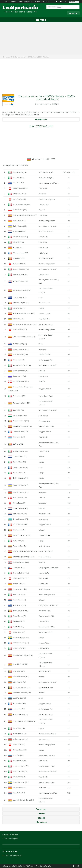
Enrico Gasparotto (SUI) (21, 478)
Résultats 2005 (41, 119)
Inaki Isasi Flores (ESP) (20, 355)
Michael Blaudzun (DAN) (21, 381)
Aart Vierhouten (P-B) (20, 513)
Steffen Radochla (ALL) (21, 739)
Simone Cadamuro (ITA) (21, 269)
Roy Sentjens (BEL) (19, 530)
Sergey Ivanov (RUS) (20, 376)
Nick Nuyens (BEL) (19, 258)
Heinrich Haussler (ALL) (21, 492)
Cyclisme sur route (19, 57)
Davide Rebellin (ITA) (20, 194)
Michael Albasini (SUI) (20, 750)
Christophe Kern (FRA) (20, 524)
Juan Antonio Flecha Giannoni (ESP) (25, 215)
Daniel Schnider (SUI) (20, 330)
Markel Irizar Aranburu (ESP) (22, 535)
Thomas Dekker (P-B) (20, 456)
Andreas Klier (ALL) (19, 583)
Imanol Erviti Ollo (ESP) (21, 664)
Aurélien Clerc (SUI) (19, 264)
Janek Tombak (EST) (20, 698)
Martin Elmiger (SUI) (20, 199)
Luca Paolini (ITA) (19, 177)
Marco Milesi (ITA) (19, 728)
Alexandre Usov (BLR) (20, 589)
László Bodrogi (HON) (20, 415)
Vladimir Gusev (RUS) (20, 210)
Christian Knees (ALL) (20, 787)
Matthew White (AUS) (20, 344)
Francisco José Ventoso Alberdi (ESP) (25, 551)
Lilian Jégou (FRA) (19, 360)
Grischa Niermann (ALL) (21, 676)
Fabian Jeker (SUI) (19, 632)
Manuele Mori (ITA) (19, 396)
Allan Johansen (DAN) (20, 497)
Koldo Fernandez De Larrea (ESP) (24, 313)
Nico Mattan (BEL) (19, 671)
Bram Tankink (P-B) (19, 231)
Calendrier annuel (26, 2)
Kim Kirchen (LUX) (19, 437)
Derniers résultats (42, 2)
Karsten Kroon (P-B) (20, 600)
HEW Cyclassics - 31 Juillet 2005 (16, 165)
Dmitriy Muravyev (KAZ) (21, 519)
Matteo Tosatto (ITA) (20, 760)
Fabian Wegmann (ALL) (21, 349)
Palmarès (41, 818)
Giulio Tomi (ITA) (19, 627)
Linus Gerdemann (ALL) (21, 371)
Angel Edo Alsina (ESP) (20, 714)
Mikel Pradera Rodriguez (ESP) (23, 655)
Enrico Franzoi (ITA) (20, 648)
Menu (41, 20)
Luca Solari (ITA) (18, 410)
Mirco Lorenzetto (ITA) (20, 771)
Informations (41, 822)
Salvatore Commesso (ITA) (22, 204)
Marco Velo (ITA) (18, 242)
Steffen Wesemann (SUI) (21, 578)
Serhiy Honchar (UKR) (20, 226)
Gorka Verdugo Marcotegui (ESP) (24, 557)
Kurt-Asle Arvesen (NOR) (21, 562)
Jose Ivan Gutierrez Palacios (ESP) (24, 337)
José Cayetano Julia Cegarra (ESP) (24, 721)
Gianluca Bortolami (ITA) (21, 573)
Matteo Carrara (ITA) (20, 616)
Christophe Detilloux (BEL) (22, 687)
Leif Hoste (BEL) (18, 444)
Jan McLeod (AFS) (19, 709)
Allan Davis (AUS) (19, 183)
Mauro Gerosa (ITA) (19, 472)
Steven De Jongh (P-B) (20, 508)
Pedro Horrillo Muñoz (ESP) (22, 692)
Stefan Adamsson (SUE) (21, 782)
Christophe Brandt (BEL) (21, 421)
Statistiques (41, 809)
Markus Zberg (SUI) (19, 503)
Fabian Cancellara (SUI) (21, 188)
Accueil (8, 57)
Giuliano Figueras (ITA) (20, 451)
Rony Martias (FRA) (19, 703)
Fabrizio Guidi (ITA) (19, 594)
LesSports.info (11, 8)
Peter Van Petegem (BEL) (21, 303)
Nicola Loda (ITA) (19, 540)
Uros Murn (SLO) (19, 755)
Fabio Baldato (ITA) (19, 777)
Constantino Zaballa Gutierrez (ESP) (25, 324)
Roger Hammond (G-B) (21, 281)
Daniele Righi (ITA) (19, 621)
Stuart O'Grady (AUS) (20, 297)
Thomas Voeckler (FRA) (21, 431)
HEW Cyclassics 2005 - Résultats (38, 57)
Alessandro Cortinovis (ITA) (22, 365)
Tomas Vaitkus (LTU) (20, 546)
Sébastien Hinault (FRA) (21, 253)
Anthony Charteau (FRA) (21, 643)
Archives (41, 813)
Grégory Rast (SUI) (19, 744)
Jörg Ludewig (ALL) (20, 682)
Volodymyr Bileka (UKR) (21, 485)
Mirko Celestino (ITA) (20, 734)
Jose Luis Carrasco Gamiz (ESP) (24, 800)
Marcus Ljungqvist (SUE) (21, 637)
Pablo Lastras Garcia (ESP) (22, 403)
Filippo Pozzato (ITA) (20, 172)
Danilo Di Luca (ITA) (20, 462)
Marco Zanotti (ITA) (19, 308)
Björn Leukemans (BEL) (21, 610)
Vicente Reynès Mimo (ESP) (22, 290)
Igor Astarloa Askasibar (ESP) (22, 426)
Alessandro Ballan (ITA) (21, 274)
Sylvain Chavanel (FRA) (21, 467)
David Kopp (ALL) (19, 319)
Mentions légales (11, 838)
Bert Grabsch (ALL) (19, 221)
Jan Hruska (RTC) (19, 567)
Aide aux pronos (10, 2)
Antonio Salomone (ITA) (21, 766)
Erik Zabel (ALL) (18, 247)
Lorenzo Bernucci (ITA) (20, 237)
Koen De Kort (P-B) (19, 793)
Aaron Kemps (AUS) (19, 605)
